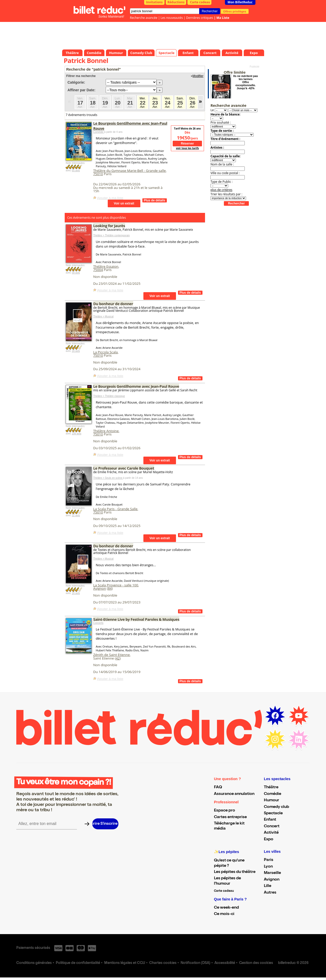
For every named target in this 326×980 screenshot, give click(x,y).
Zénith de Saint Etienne (111, 655)
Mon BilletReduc (240, 2)
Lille (268, 886)
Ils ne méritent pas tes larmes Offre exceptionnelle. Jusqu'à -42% (246, 82)
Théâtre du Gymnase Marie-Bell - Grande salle (130, 171)
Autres (270, 893)
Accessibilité (225, 963)
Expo (269, 840)
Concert (272, 827)
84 (110, 588)
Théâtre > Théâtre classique (109, 396)
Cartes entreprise (230, 817)
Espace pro (225, 811)
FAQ (218, 788)
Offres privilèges (235, 11)
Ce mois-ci (224, 914)
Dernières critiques (200, 18)
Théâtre (271, 788)
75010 (98, 174)
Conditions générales (34, 963)
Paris (269, 860)
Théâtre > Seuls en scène (108, 478)
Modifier (198, 76)
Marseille (272, 873)
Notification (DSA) (195, 963)
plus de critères (221, 190)
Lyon (268, 867)
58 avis (76, 273)
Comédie (99, 132)
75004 (98, 270)
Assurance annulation (234, 794)
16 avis (76, 351)
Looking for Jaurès (109, 226)
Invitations (154, 2)
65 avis (76, 170)
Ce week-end (226, 908)
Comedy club (276, 807)
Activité (271, 833)
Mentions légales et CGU (125, 963)
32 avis (76, 515)
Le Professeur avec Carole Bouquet (124, 468)
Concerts (98, 623)
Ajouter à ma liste (110, 198)
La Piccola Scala (105, 352)
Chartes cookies (163, 963)
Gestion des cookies (256, 963)
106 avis (77, 434)
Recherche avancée (144, 18)
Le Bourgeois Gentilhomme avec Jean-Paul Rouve (136, 386)
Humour (271, 801)
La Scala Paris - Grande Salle (115, 509)
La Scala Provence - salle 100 (116, 585)
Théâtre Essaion (106, 266)
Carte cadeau (200, 2)
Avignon (100, 588)
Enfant (270, 820)
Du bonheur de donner (113, 304)
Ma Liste (223, 18)
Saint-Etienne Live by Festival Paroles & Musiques (136, 619)
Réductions (176, 2)
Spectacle (273, 814)
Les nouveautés (172, 18)
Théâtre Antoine (106, 431)
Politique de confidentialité (78, 963)
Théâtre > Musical (103, 317)
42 (118, 658)
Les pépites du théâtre (235, 872)
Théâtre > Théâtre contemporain (112, 235)
